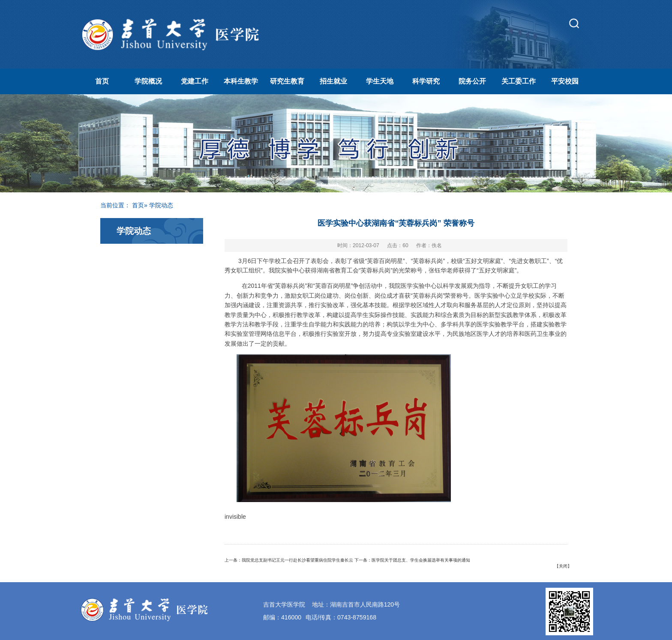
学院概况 (148, 81)
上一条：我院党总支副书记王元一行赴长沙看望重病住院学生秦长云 (289, 560)
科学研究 (426, 81)
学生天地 (380, 81)
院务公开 (472, 81)
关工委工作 (519, 81)
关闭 (563, 566)
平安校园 (565, 81)
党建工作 (195, 81)
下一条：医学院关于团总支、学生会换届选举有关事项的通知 (412, 560)
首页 (102, 81)
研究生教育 (287, 81)
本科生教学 (241, 81)
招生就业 (333, 81)
